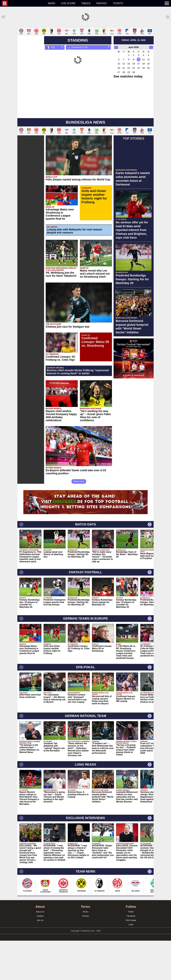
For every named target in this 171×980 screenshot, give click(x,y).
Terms (86, 951)
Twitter (131, 951)
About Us (40, 951)
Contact (40, 955)
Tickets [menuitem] (118, 3)
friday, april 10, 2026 (134, 80)
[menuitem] (24, 3)
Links (131, 964)
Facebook (131, 955)
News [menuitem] (52, 3)
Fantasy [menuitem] (102, 3)
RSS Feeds (131, 960)
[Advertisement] (85, 46)
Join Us (40, 960)
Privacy (85, 955)
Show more (79, 521)
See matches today (128, 116)
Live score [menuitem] (68, 3)
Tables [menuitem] (86, 3)
